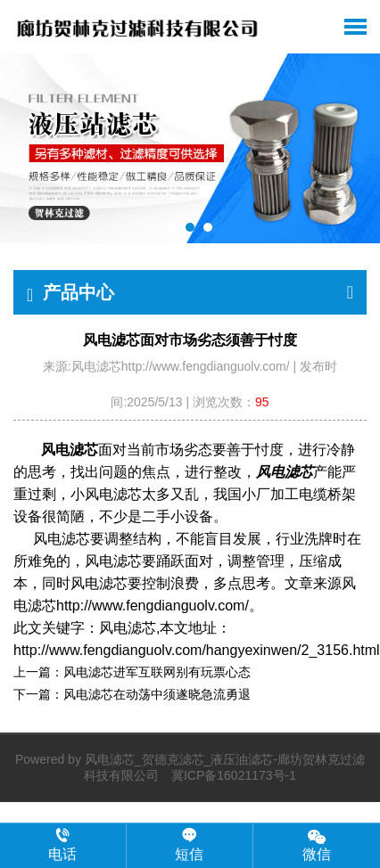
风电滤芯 (70, 450)
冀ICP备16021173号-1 (234, 775)
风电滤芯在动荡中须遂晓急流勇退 (157, 694)
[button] (172, 227)
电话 (63, 845)
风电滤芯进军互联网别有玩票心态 (157, 672)
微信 (317, 844)
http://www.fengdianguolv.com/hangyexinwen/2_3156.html (197, 650)
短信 (190, 845)
